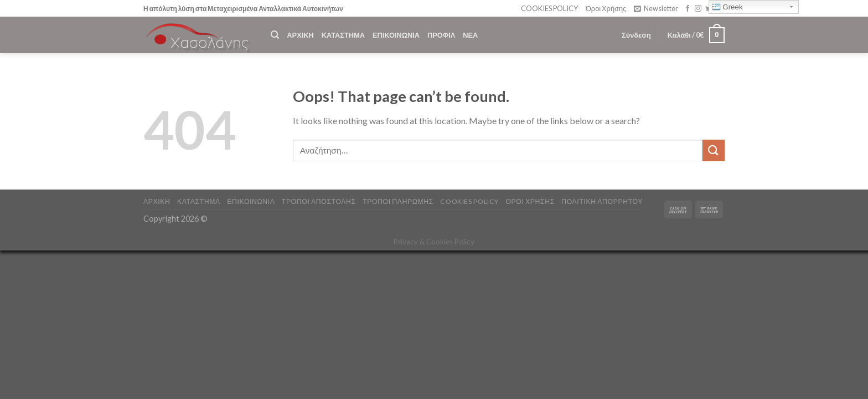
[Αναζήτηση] (275, 35)
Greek (727, 7)
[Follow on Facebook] (688, 9)
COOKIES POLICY (549, 8)
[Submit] (714, 150)
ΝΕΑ (470, 35)
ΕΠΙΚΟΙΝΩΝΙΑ (396, 35)
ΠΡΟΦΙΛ (441, 35)
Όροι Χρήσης (606, 8)
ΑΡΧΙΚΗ (300, 35)
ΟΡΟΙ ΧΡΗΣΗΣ (530, 201)
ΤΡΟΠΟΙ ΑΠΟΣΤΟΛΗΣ (319, 201)
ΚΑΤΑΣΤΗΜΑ (343, 35)
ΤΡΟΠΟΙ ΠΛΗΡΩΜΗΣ (398, 201)
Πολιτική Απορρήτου (602, 201)
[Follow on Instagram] (698, 9)
